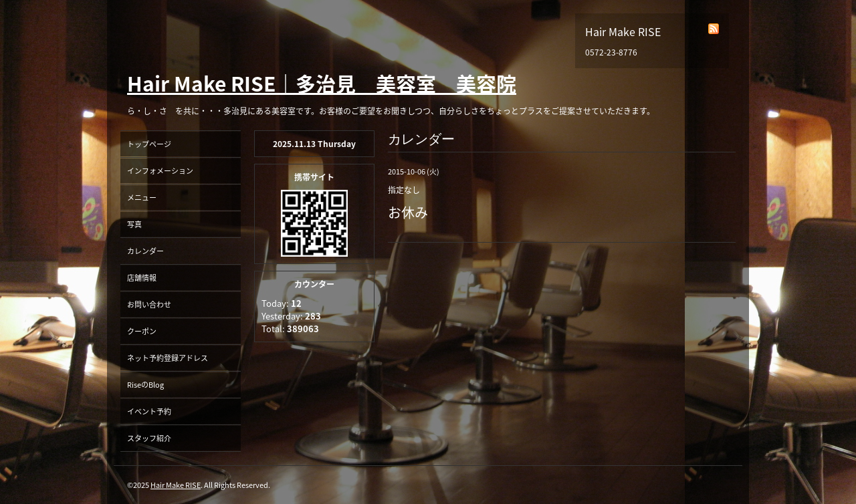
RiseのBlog (145, 385)
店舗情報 (142, 278)
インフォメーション (160, 171)
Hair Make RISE (176, 485)
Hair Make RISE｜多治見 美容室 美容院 (322, 83)
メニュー (142, 198)
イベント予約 (149, 411)
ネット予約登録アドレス (168, 358)
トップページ (149, 144)
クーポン (142, 331)
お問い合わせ (149, 304)
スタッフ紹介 (149, 438)
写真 (134, 224)
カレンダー (145, 251)
